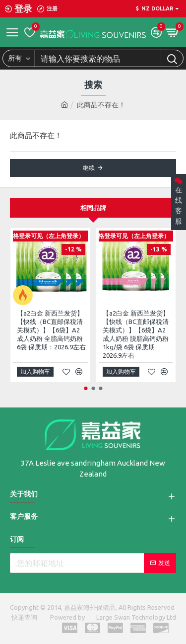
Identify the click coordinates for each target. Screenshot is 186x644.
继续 (89, 168)
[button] (86, 388)
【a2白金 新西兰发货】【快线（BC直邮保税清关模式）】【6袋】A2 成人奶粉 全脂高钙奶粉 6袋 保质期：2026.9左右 (51, 330)
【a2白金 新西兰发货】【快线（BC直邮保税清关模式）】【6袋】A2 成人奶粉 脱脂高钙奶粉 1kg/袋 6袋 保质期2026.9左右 (136, 334)
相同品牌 (93, 208)
